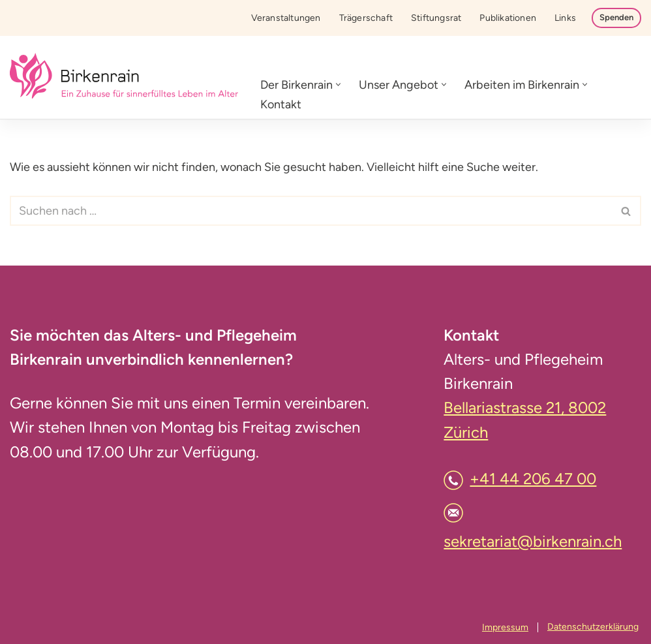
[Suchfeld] (311, 211)
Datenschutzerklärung (593, 627)
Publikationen (508, 18)
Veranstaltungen (286, 18)
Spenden (616, 17)
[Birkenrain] (124, 78)
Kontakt (281, 104)
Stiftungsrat (436, 18)
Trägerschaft (366, 18)
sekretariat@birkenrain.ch (533, 541)
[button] (338, 84)
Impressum (505, 627)
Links (565, 18)
